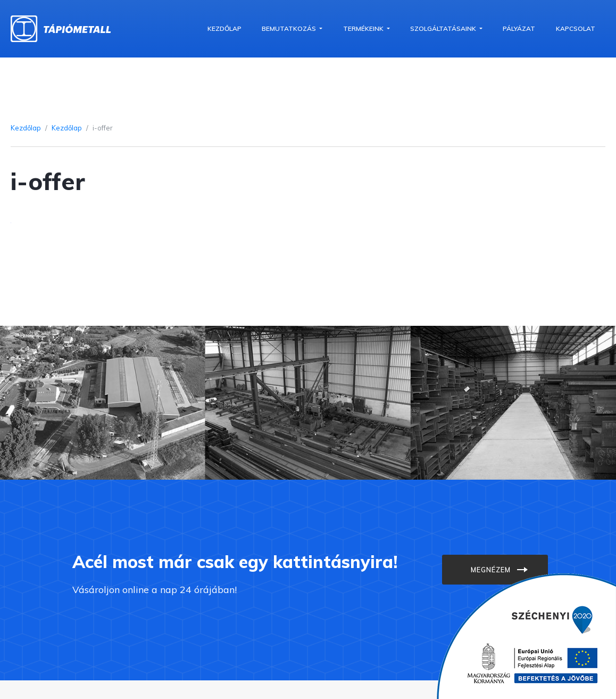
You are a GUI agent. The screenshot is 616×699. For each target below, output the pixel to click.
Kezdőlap (224, 28)
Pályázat (519, 28)
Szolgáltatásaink (444, 28)
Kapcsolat (576, 28)
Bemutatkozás (290, 28)
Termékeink (364, 28)
